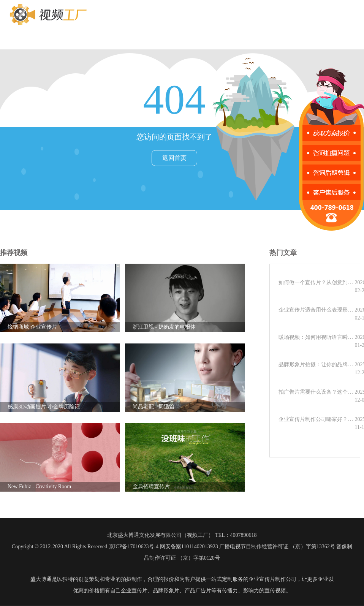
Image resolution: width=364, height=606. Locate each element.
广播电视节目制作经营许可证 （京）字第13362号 (277, 547)
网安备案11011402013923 (189, 547)
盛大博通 (41, 579)
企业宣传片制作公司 (272, 579)
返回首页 (174, 158)
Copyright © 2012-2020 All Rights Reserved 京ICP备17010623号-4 (85, 547)
